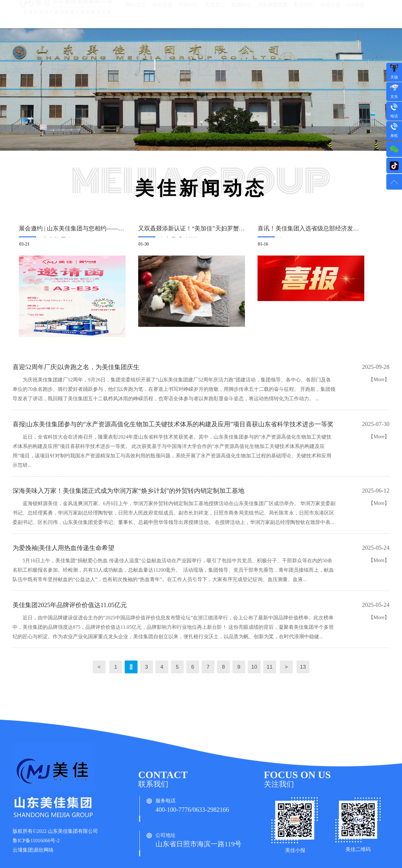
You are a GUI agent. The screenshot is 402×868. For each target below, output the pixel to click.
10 (254, 667)
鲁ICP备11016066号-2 (36, 845)
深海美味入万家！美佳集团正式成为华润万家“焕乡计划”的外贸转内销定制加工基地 (128, 491)
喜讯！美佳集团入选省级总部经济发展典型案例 (308, 231)
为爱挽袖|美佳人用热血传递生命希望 (63, 548)
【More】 (379, 379)
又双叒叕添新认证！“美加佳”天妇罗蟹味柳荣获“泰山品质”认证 (192, 231)
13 (303, 667)
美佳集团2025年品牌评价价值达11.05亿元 (70, 605)
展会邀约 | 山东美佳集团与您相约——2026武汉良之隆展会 (69, 231)
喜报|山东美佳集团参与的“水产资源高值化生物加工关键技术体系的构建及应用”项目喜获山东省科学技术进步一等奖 (173, 424)
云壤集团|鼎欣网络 (33, 854)
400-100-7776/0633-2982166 (196, 814)
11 (269, 667)
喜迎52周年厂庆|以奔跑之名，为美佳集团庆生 (76, 367)
